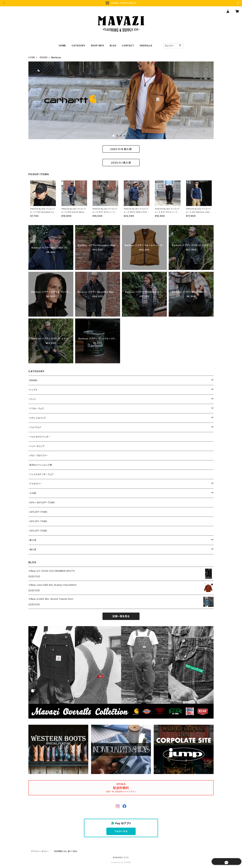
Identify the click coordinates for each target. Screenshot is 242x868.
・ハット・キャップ (36, 446)
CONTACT (128, 46)
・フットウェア (35, 427)
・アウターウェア (36, 409)
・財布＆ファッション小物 (40, 465)
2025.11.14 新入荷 (121, 149)
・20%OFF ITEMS (38, 531)
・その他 (32, 493)
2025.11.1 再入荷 (121, 163)
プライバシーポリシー (40, 851)
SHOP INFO (98, 46)
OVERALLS (146, 46)
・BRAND (43, 57)
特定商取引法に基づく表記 (66, 851)
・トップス (33, 390)
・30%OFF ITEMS (38, 521)
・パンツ (32, 399)
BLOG (113, 46)
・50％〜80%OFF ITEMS (42, 502)
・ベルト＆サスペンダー (39, 437)
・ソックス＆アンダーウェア (41, 474)
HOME (62, 46)
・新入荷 (32, 540)
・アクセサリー (35, 484)
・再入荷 (32, 549)
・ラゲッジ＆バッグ (37, 418)
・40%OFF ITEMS (38, 512)
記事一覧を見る (121, 616)
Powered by (121, 862)
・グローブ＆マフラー (38, 455)
